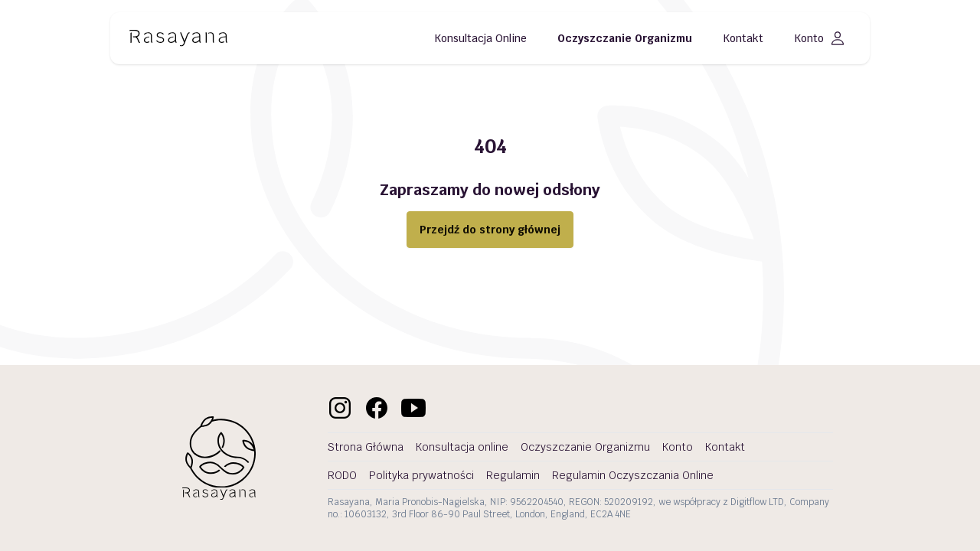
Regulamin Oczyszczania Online (633, 475)
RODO (342, 475)
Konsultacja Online (480, 38)
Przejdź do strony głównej (490, 230)
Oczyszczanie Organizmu (625, 38)
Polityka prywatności (421, 475)
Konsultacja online (462, 447)
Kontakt (743, 38)
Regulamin (513, 475)
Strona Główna (366, 447)
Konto (820, 38)
